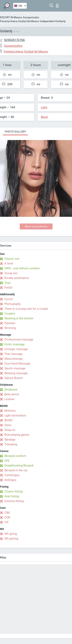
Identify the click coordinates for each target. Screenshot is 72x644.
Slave (8, 425)
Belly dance (12, 394)
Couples (10, 314)
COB (7, 517)
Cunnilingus (12, 475)
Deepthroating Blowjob (19, 465)
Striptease (11, 390)
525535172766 (14, 40)
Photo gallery (15, 132)
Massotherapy (14, 359)
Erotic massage (14, 344)
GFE (7, 461)
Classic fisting (14, 491)
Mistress (10, 411)
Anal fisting (12, 496)
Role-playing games (17, 435)
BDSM (8, 420)
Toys (7, 283)
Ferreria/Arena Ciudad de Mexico (19, 21)
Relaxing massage (16, 373)
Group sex (11, 273)
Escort (9, 299)
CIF (7, 522)
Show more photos (36, 226)
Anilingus (10, 480)
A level (9, 264)
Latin (44, 107)
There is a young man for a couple (26, 309)
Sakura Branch (14, 378)
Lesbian (9, 399)
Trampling (11, 444)
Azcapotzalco (31, 17)
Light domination (15, 415)
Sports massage (15, 368)
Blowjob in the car (16, 470)
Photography (12, 304)
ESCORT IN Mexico (11, 17)
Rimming (10, 328)
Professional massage (19, 340)
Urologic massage (16, 349)
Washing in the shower (19, 318)
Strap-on (10, 430)
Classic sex (12, 259)
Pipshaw (10, 323)
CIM (7, 513)
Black (44, 117)
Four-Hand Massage (17, 364)
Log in (57, 6)
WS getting (11, 539)
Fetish (8, 288)
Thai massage (13, 354)
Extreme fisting (14, 501)
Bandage (10, 440)
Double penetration (17, 278)
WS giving (11, 534)
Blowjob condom (15, 456)
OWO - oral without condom (22, 268)
